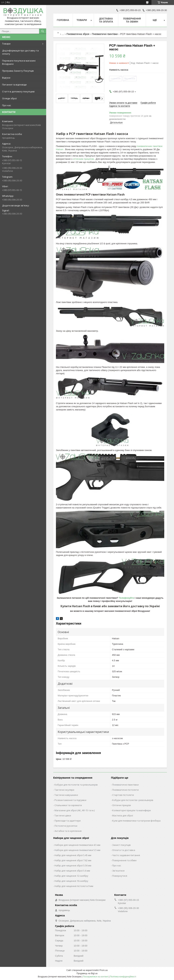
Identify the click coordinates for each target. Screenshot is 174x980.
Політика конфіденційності (123, 977)
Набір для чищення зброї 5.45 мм (73, 855)
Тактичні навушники (66, 795)
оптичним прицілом (84, 159)
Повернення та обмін (132, 20)
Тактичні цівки (63, 815)
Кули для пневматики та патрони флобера (136, 821)
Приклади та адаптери (68, 821)
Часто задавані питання (126, 855)
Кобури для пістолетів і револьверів (133, 800)
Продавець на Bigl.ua (87, 973)
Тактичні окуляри (64, 790)
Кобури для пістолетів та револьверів (76, 785)
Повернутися (120, 876)
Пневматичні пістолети (125, 790)
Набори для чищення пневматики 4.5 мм (77, 845)
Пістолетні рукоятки (66, 826)
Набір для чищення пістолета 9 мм (74, 886)
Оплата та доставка (124, 850)
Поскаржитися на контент (96, 977)
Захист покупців (121, 845)
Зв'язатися (118, 871)
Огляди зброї (9, 98)
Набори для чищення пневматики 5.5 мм (77, 850)
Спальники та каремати (68, 805)
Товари (6, 44)
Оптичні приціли (122, 805)
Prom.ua (104, 970)
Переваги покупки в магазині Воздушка (19, 62)
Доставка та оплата (106, 20)
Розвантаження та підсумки (70, 800)
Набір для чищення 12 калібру (71, 876)
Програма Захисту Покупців (18, 71)
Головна (63, 20)
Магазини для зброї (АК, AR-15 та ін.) (75, 810)
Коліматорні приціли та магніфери (131, 810)
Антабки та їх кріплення (68, 831)
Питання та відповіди (14, 85)
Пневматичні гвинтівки (105, 34)
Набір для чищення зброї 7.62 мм (73, 860)
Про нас (7, 105)
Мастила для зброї (123, 815)
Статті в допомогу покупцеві (18, 91)
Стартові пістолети (123, 795)
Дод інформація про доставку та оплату (20, 52)
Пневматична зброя (78, 34)
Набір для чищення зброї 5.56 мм (73, 865)
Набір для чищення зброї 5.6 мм (72, 871)
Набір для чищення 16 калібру (71, 881)
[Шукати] (43, 31)
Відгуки (6, 78)
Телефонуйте (127, 598)
